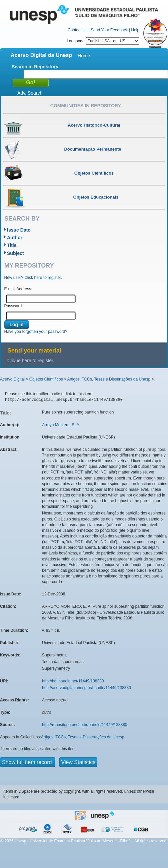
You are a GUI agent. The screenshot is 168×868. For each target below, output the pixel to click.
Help (135, 30)
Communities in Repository (86, 106)
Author (15, 238)
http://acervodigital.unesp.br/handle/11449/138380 (86, 688)
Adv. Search (30, 93)
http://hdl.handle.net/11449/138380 (73, 681)
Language (103, 41)
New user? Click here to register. (33, 278)
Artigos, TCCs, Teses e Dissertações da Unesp (109, 379)
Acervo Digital (12, 379)
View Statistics (78, 762)
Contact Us (77, 30)
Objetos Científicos (46, 379)
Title (12, 245)
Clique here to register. (31, 361)
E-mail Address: (18, 289)
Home (84, 56)
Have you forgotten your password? (36, 332)
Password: (14, 306)
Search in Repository (35, 67)
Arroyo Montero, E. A (60, 425)
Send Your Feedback (109, 30)
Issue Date (19, 230)
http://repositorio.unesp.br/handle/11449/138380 (85, 725)
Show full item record (28, 762)
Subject (15, 253)
